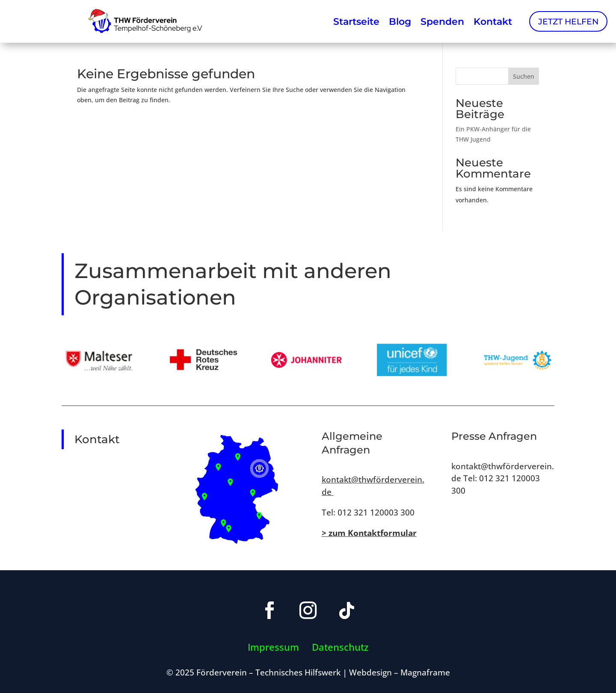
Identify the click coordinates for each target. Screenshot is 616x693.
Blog (400, 21)
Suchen (524, 76)
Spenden (442, 21)
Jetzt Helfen (568, 21)
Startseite (356, 21)
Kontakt (493, 21)
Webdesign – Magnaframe (400, 672)
